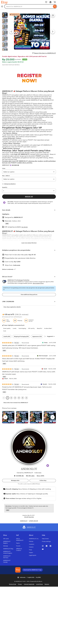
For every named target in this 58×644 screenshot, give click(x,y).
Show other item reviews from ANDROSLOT (16, 403)
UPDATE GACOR (33, 521)
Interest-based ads (29, 584)
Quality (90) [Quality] (7, 336)
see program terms (38, 283)
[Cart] (55, 2)
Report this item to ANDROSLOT (44, 53)
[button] (48, 466)
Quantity (5, 187)
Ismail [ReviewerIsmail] (45, 369)
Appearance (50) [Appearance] (37, 336)
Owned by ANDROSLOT (25, 473)
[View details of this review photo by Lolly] (8, 417)
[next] (53, 417)
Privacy (20, 584)
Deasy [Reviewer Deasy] (46, 343)
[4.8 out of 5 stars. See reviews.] (16, 165)
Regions (47, 584)
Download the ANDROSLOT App (33, 570)
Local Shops (39, 584)
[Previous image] (11, 32)
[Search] (55, 6)
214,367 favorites (29, 517)
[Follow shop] (43, 481)
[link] (4, 398)
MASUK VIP (29, 197)
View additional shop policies (29, 295)
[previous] (5, 417)
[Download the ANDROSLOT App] (18, 570)
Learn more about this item (29, 243)
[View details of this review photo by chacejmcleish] (22, 417)
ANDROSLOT (6, 165)
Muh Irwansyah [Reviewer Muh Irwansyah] (43, 356)
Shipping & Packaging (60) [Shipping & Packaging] (21, 336)
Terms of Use (13, 584)
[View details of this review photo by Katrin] (50, 417)
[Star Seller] (11, 165)
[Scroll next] (45, 336)
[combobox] (28, 6)
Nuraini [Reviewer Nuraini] (45, 384)
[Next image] (53, 32)
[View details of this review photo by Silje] (36, 417)
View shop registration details (12, 307)
